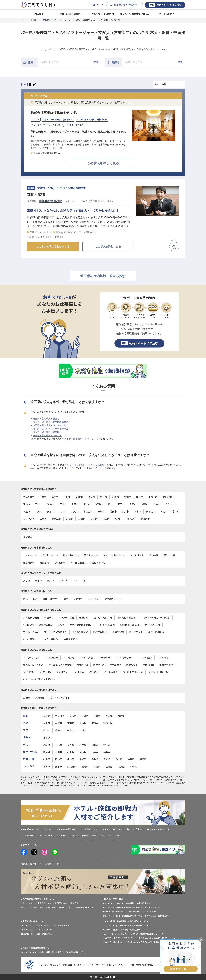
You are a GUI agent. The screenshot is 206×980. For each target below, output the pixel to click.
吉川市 (176, 512)
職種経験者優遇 (156, 632)
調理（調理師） (51, 599)
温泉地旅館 (29, 563)
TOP (22, 20)
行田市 (79, 497)
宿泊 (25, 599)
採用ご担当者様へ (136, 829)
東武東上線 (79, 672)
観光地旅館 (169, 555)
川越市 (43, 497)
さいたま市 (29, 497)
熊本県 (59, 767)
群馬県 (121, 716)
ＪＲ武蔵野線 (51, 658)
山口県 (71, 759)
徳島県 (131, 759)
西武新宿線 (115, 665)
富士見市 (88, 512)
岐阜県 (71, 730)
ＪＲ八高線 (163, 658)
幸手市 (137, 512)
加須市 (128, 497)
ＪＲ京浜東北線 (31, 658)
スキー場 (64, 581)
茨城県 (97, 716)
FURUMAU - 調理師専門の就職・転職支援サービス (124, 930)
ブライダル (94, 599)
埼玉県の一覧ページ (83, 439)
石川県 (71, 752)
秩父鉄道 (94, 672)
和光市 (169, 504)
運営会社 (74, 836)
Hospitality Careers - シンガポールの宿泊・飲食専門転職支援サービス (133, 934)
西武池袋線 (82, 665)
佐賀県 (121, 767)
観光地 (51, 581)
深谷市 (63, 504)
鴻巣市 (51, 504)
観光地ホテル (91, 555)
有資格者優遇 (70, 639)
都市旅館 (154, 555)
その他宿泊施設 (79, 563)
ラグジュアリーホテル (114, 555)
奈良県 (95, 723)
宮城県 (47, 745)
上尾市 (75, 504)
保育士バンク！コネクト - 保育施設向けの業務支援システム (128, 903)
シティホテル (30, 555)
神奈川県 (60, 716)
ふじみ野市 (29, 519)
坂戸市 (125, 512)
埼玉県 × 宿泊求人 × (46, 419)
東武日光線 (29, 672)
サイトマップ (122, 836)
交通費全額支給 (80, 632)
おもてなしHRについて (103, 14)
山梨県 (95, 752)
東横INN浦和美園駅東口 (51, 201)
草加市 (87, 504)
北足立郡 (56, 519)
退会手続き (62, 836)
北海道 (47, 738)
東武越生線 (62, 672)
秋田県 (107, 745)
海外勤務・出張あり (127, 618)
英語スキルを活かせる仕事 (156, 618)
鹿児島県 (72, 767)
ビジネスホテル (50, 555)
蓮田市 (113, 512)
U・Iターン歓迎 (66, 618)
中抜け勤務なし (31, 639)
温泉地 (27, 581)
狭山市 (27, 504)
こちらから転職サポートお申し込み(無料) (85, 465)
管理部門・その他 (50, 20)
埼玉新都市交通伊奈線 (60, 665)
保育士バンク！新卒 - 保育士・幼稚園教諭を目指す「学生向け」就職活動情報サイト (57, 907)
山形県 (95, 745)
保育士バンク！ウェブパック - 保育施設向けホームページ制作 (129, 912)
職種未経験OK (100, 632)
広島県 (47, 759)
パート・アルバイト (60, 698)
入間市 (133, 504)
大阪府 (47, 723)
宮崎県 (109, 767)
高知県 (143, 759)
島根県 (83, 759)
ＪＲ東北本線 (86, 658)
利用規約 (49, 836)
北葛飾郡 (145, 519)
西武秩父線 (132, 665)
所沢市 (103, 497)
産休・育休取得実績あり (82, 625)
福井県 (107, 752)
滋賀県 (83, 723)
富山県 (83, 752)
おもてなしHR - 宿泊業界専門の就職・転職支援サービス (127, 926)
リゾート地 (79, 581)
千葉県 (85, 716)
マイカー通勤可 (31, 632)
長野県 (59, 752)
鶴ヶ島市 (151, 512)
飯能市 (116, 497)
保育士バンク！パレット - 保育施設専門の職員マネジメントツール (131, 907)
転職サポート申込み (30, 829)
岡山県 (59, 759)
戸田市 (121, 504)
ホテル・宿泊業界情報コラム (135, 14)
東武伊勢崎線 (166, 665)
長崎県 (85, 767)
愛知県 (47, 730)
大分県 (97, 767)
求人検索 (39, 14)
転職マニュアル (92, 829)
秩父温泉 (28, 537)
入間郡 (70, 519)
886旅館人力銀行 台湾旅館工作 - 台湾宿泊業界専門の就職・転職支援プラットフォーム (140, 942)
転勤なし (84, 618)
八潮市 (75, 512)
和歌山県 (108, 723)
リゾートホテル (71, 555)
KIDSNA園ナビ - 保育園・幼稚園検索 (36, 934)
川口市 (67, 497)
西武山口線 (149, 665)
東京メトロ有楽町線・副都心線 (39, 679)
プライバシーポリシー (31, 836)
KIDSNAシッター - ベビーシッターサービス (39, 930)
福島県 (59, 745)
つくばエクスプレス (133, 672)
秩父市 (91, 497)
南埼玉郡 (131, 519)
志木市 (157, 504)
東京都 (47, 716)
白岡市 (43, 519)
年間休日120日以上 (130, 625)
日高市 (164, 512)
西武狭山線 (99, 665)
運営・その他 (98, 563)
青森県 (71, 745)
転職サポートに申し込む (165, 5)
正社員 (27, 698)
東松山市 (153, 497)
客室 (66, 599)
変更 (70, 62)
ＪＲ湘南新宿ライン (125, 658)
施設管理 (78, 599)
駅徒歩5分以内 (107, 625)
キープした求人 (167, 14)
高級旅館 (44, 563)
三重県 (83, 730)
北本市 (63, 512)
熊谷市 (55, 497)
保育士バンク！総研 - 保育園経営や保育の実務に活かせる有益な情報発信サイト (137, 916)
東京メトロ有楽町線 (33, 665)
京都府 (71, 723)
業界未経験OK (51, 639)
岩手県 (83, 745)
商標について (106, 836)
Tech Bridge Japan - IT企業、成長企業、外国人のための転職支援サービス (53, 952)
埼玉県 (33, 20)
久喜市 (51, 512)
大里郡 (118, 519)
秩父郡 (94, 519)
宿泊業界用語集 (89, 836)
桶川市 (39, 512)
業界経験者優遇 (31, 618)
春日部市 (167, 497)
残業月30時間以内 (103, 618)
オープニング (136, 632)
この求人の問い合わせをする (53, 247)
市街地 (39, 581)
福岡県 (47, 767)
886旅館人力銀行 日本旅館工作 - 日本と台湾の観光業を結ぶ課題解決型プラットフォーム (141, 938)
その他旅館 (60, 563)
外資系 (61, 625)
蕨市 (110, 504)
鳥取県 (95, 759)
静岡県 (59, 730)
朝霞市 (145, 504)
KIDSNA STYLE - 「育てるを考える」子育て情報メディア (45, 926)
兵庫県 (59, 723)
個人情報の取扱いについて (160, 829)
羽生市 (39, 504)
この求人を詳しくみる (108, 247)
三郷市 (101, 512)
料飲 (35, 599)
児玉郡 (106, 519)
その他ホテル (137, 555)
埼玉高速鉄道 (111, 672)
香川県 (119, 759)
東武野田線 (45, 672)
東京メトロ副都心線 (158, 672)
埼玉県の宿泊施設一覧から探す (103, 276)
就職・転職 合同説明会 (71, 14)
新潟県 (47, 752)
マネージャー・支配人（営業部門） (46, 777)
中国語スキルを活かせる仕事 (38, 625)
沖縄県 (133, 767)
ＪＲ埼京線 (69, 658)
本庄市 (140, 497)
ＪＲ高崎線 (104, 658)
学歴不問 (49, 618)
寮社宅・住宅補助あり (56, 632)
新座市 (27, 512)
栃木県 (109, 716)
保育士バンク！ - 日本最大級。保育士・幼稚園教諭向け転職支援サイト (51, 903)
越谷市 (99, 504)
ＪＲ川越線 (146, 658)
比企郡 (82, 519)
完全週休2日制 (152, 625)
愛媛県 (107, 759)
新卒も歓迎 (118, 632)
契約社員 (40, 698)
